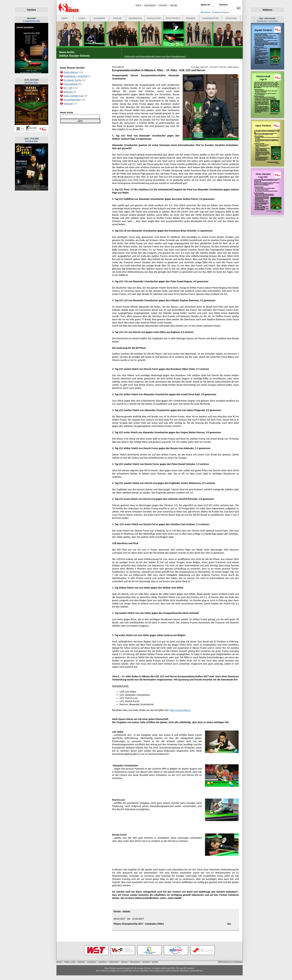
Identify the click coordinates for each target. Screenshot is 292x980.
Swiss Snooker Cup (74, 96)
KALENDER (99, 18)
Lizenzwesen (150, 5)
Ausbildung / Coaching (76, 76)
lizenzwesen (135, 962)
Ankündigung (71, 72)
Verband (68, 104)
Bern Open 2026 (32, 141)
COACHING (231, 18)
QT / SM (68, 88)
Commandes (273, 21)
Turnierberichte (72, 100)
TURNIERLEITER (211, 18)
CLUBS (82, 18)
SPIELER (118, 18)
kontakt (155, 962)
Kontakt (174, 5)
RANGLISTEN (154, 18)
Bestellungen (262, 21)
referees (124, 962)
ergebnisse (92, 962)
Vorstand (163, 5)
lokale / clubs (70, 962)
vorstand (146, 962)
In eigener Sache (73, 80)
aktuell (59, 962)
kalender (81, 962)
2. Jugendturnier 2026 (31, 21)
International (71, 84)
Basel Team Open (31, 82)
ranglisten (102, 962)
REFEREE (191, 18)
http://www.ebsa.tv (180, 710)
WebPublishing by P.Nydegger (230, 962)
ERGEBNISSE (135, 18)
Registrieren (206, 12)
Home (138, 5)
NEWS (65, 18)
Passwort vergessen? (221, 12)
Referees (68, 92)
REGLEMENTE (173, 18)
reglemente (114, 962)
